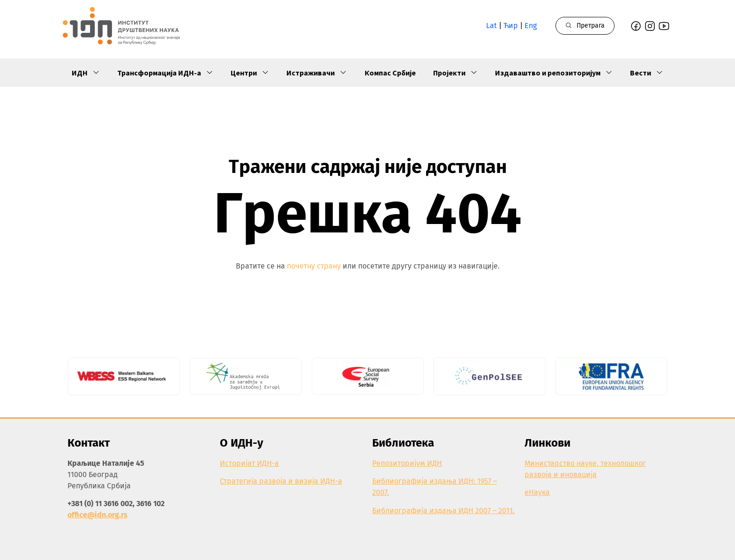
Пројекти (455, 73)
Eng (531, 26)
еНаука (537, 492)
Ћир (511, 26)
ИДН (86, 73)
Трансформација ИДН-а (165, 73)
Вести (647, 73)
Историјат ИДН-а (249, 463)
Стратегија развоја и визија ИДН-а (281, 481)
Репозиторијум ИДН (407, 463)
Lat (491, 26)
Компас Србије (390, 73)
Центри (250, 73)
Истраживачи (317, 73)
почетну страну (314, 266)
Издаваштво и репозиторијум (554, 73)
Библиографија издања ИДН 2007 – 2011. (443, 511)
